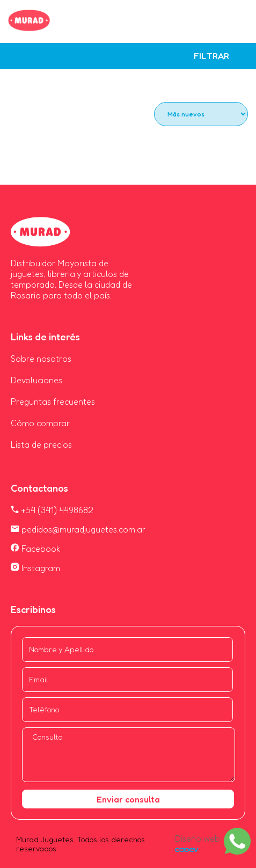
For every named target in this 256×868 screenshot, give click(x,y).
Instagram (35, 568)
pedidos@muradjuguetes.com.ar (78, 529)
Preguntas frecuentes (53, 402)
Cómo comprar (40, 423)
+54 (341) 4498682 (52, 510)
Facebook (36, 549)
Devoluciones (36, 380)
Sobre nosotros (41, 359)
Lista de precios (41, 444)
